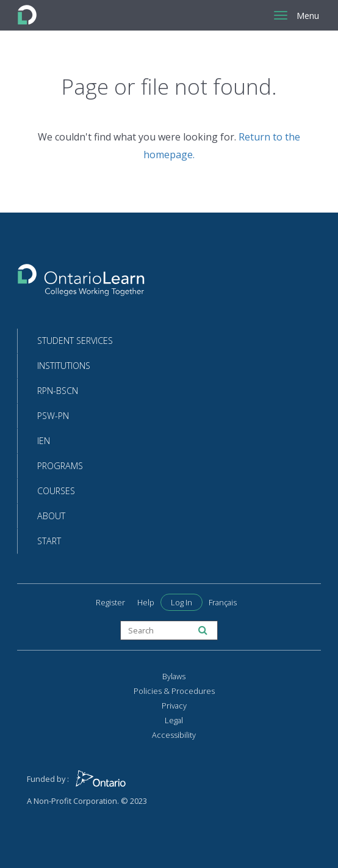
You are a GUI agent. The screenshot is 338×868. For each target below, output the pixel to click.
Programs (60, 466)
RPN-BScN (58, 391)
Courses (56, 491)
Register (110, 602)
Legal (174, 720)
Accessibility (174, 735)
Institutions (64, 366)
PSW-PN (53, 416)
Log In (182, 602)
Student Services (75, 341)
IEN (44, 441)
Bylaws (174, 676)
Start (49, 541)
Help (146, 602)
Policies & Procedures (174, 691)
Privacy (174, 706)
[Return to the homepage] (81, 284)
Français (223, 602)
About (51, 516)
